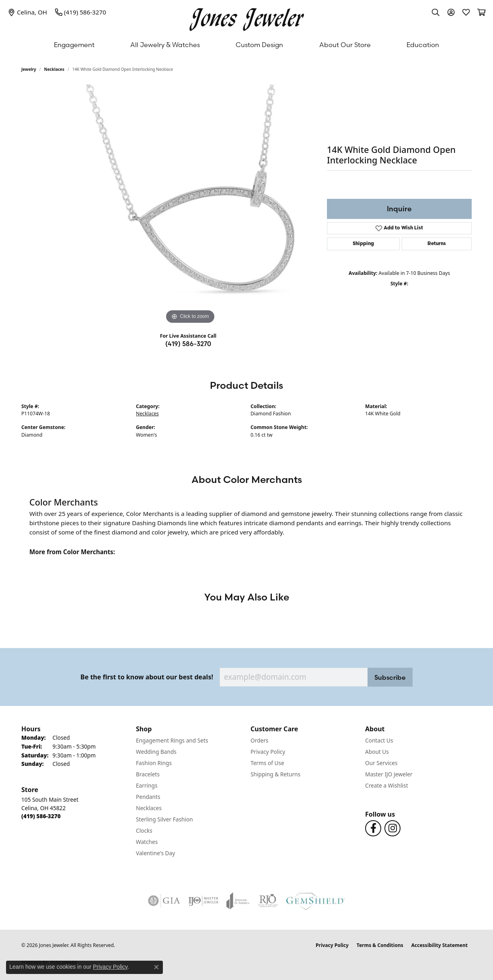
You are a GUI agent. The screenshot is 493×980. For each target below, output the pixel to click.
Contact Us (379, 740)
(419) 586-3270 (188, 344)
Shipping (363, 244)
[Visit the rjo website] (268, 901)
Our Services (381, 763)
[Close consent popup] (156, 967)
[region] (190, 205)
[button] (435, 12)
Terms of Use (267, 763)
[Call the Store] (41, 816)
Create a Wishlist (387, 785)
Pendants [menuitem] (148, 797)
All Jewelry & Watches (165, 45)
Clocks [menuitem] (144, 830)
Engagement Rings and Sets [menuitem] (172, 740)
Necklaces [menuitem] (149, 808)
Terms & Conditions (380, 945)
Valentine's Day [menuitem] (155, 853)
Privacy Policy (268, 752)
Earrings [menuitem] (147, 785)
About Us (377, 752)
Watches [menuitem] (147, 842)
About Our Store (345, 45)
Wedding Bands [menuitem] (156, 752)
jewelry (29, 69)
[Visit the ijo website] (203, 901)
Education (423, 45)
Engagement (74, 45)
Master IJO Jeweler (389, 774)
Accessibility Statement (440, 945)
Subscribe (390, 677)
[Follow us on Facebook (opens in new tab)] (373, 828)
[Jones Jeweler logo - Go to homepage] (247, 18)
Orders (259, 740)
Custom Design (259, 45)
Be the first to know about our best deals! (147, 677)
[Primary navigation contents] (246, 45)
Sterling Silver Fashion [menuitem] (164, 819)
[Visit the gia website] (164, 901)
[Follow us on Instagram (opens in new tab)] (392, 828)
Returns (437, 244)
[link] (28, 12)
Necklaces (54, 69)
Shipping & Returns (275, 774)
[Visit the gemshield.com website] (315, 901)
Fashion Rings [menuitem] (154, 763)
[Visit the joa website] (238, 901)
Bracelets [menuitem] (148, 774)
